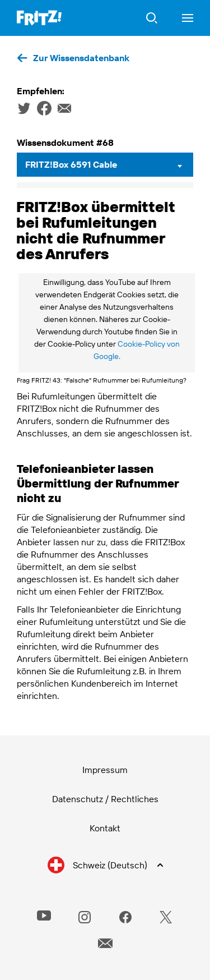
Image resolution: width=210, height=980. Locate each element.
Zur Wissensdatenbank (81, 58)
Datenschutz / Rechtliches (105, 799)
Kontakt (105, 828)
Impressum (105, 770)
